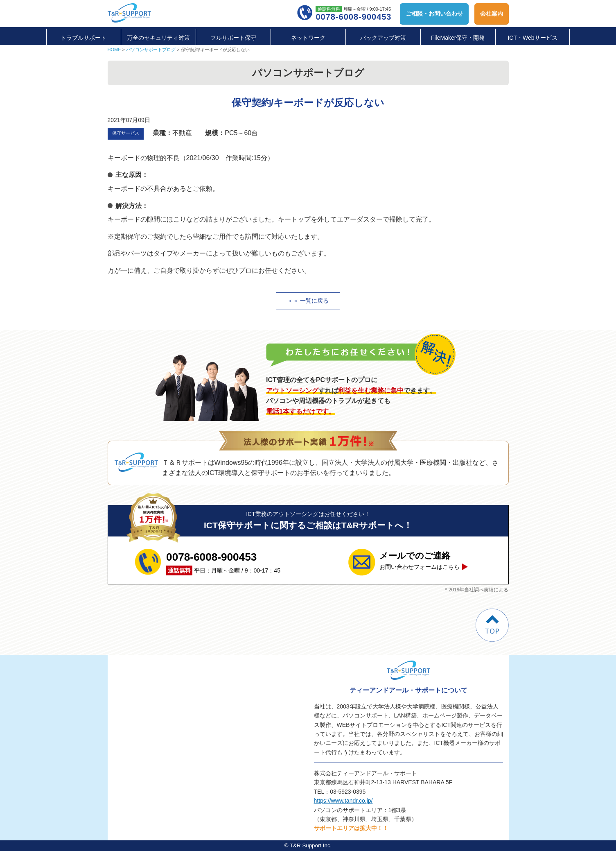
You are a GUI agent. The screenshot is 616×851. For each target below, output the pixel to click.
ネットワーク (308, 38)
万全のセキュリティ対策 (158, 38)
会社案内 (492, 14)
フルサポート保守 (233, 38)
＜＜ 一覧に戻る (308, 301)
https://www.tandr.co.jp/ (343, 801)
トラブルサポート (83, 38)
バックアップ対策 (383, 38)
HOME (114, 50)
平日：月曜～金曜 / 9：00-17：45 (223, 562)
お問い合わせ (434, 14)
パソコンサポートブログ (151, 50)
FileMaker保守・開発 (458, 38)
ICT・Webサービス (532, 38)
